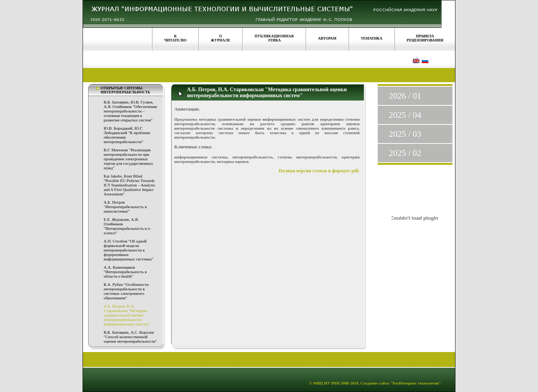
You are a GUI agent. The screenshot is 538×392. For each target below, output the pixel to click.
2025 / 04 (405, 115)
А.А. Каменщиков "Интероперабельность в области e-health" (125, 272)
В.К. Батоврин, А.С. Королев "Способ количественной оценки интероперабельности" (130, 337)
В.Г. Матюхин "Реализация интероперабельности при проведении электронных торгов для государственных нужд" (129, 159)
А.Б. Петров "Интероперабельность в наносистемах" (125, 207)
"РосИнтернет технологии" (415, 383)
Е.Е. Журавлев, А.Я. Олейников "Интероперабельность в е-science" (128, 226)
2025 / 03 (405, 134)
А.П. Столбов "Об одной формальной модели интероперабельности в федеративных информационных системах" (129, 250)
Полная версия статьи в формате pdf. (319, 171)
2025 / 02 (405, 153)
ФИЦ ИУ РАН (326, 383)
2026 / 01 (405, 96)
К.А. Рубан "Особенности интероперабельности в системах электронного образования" (126, 291)
